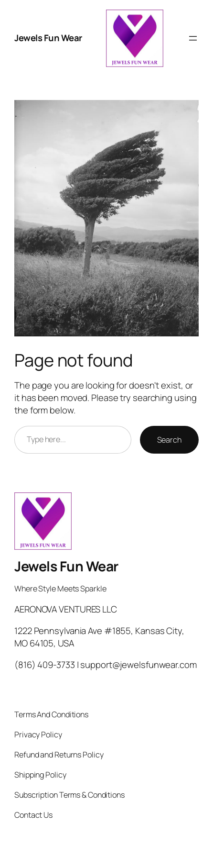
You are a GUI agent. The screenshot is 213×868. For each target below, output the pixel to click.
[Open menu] (193, 38)
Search (169, 440)
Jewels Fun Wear (48, 38)
